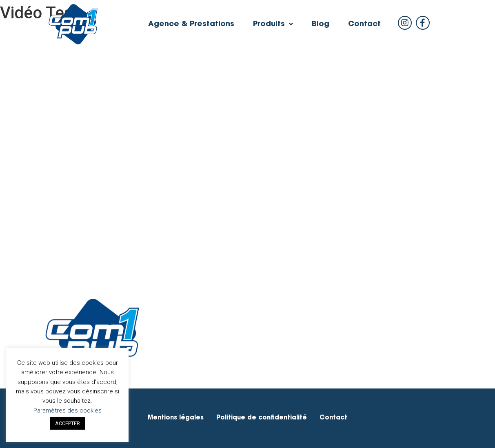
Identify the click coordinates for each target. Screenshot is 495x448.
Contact (364, 24)
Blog (321, 24)
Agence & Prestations (191, 24)
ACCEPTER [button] (68, 423)
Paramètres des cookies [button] (68, 410)
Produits (273, 24)
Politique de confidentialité (262, 418)
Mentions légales (176, 418)
